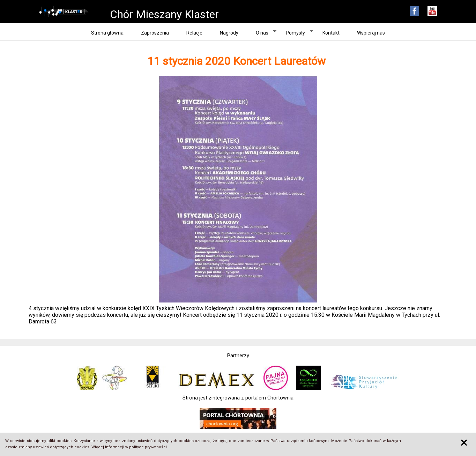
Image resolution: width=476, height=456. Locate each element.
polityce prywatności (148, 447)
